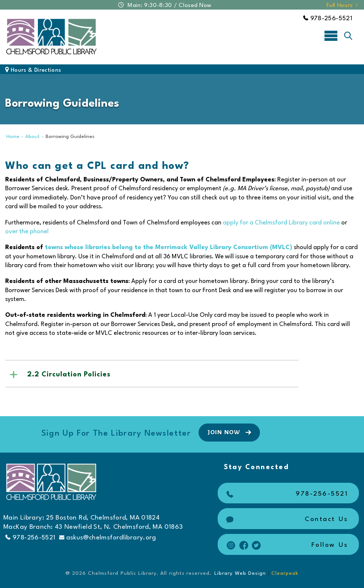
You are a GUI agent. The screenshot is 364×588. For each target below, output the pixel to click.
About (33, 137)
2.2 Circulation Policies (69, 375)
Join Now (230, 432)
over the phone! (27, 232)
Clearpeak (285, 573)
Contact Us (286, 520)
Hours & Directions (33, 70)
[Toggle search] (348, 36)
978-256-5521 (328, 19)
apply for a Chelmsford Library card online (281, 223)
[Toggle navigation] (331, 35)
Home (13, 137)
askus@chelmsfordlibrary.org (108, 538)
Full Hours (343, 6)
